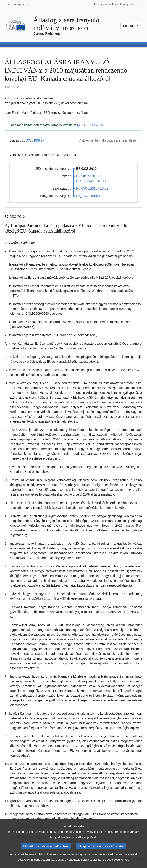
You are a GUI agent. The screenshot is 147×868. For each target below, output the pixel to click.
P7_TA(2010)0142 (89, 196)
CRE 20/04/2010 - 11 (91, 181)
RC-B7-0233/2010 (90, 125)
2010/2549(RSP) (34, 140)
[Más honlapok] (117, 5)
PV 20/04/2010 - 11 (90, 176)
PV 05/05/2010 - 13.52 (92, 188)
